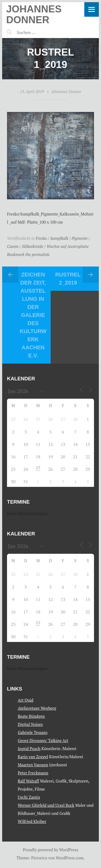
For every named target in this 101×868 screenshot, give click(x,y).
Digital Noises (30, 724)
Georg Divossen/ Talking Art (43, 740)
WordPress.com (70, 858)
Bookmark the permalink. (29, 254)
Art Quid (26, 700)
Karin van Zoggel (33, 757)
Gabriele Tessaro (33, 732)
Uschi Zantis (29, 797)
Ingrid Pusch (29, 749)
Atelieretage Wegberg (37, 708)
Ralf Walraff (28, 781)
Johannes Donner (34, 14)
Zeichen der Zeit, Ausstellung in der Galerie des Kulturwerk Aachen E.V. (33, 315)
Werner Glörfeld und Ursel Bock (46, 805)
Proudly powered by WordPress (51, 850)
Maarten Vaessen (33, 765)
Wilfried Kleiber (32, 821)
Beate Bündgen (31, 716)
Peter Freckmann (33, 773)
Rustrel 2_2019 (68, 279)
